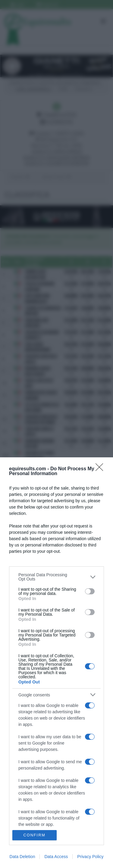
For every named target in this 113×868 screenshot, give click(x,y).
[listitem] (56, 577)
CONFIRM (35, 835)
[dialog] (56, 663)
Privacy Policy (90, 857)
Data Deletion (22, 857)
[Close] (101, 469)
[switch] (90, 591)
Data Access (56, 857)
